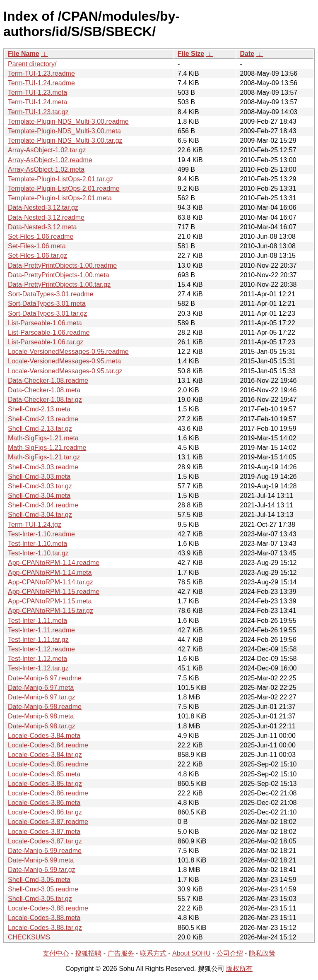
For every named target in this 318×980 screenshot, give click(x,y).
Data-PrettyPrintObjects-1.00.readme (62, 265)
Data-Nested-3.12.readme (46, 217)
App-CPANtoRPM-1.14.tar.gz (51, 582)
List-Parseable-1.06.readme (49, 333)
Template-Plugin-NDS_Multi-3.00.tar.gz (65, 141)
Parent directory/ (32, 64)
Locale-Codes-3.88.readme (48, 908)
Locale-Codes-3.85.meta (44, 774)
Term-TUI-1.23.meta (37, 92)
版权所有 (239, 969)
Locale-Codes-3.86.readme (48, 793)
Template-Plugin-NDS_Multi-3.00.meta (64, 131)
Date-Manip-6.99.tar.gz (42, 870)
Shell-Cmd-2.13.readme (43, 419)
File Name (24, 54)
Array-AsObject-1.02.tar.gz (47, 150)
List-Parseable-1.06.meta (45, 323)
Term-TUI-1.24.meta (37, 102)
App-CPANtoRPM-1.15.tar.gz (51, 611)
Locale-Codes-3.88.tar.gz (45, 928)
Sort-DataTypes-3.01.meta (47, 304)
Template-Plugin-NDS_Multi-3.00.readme (68, 121)
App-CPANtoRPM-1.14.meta (50, 573)
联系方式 (153, 953)
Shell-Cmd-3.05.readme (43, 889)
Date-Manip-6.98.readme (45, 707)
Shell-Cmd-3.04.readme (43, 505)
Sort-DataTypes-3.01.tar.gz (47, 313)
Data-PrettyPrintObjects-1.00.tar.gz (59, 285)
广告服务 (121, 953)
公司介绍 (230, 953)
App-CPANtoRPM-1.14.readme (54, 563)
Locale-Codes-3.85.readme (48, 764)
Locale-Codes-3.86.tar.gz (45, 812)
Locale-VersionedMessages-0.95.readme (68, 352)
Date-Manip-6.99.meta (41, 860)
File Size (191, 54)
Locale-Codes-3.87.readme (48, 822)
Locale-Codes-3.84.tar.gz (45, 755)
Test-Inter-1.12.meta (37, 659)
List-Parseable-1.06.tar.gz (46, 342)
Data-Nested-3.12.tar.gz (43, 208)
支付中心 (56, 953)
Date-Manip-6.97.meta (41, 688)
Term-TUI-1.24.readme (41, 83)
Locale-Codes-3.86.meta (44, 803)
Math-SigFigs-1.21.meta (43, 438)
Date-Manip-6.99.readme (45, 851)
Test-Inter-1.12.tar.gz (38, 668)
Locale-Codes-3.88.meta (44, 918)
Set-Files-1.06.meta (37, 246)
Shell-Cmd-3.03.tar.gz (40, 486)
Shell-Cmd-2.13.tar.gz (40, 429)
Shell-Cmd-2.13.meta (39, 409)
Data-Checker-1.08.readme (48, 381)
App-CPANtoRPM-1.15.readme (54, 592)
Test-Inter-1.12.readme (41, 649)
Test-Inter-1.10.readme (41, 534)
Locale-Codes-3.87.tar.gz (45, 841)
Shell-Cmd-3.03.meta (39, 477)
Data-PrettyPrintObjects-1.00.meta (59, 275)
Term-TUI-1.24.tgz (35, 525)
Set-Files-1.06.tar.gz (37, 256)
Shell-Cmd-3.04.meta (39, 496)
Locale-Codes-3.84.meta (44, 736)
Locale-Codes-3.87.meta (44, 832)
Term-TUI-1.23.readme (41, 73)
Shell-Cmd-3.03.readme (43, 467)
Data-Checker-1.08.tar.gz (45, 400)
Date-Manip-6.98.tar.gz (42, 726)
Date (247, 54)
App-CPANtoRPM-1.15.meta (50, 601)
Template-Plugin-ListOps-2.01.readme (64, 189)
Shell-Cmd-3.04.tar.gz (40, 515)
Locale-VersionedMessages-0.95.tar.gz (65, 371)
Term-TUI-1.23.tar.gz (38, 112)
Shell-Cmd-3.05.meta (39, 880)
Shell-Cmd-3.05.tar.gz (40, 899)
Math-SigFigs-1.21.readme (47, 448)
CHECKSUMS (29, 937)
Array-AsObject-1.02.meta (46, 169)
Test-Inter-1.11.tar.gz (38, 640)
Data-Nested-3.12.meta (42, 227)
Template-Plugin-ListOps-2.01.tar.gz (60, 179)
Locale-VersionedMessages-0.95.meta (64, 361)
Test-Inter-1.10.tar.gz (38, 553)
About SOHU (191, 953)
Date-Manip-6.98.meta (41, 716)
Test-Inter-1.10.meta (37, 544)
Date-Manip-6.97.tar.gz (42, 697)
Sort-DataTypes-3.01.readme (51, 294)
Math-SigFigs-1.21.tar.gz (44, 457)
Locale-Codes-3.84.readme (48, 745)
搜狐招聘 (88, 953)
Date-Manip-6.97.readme (45, 678)
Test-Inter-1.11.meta (37, 621)
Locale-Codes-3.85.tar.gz (45, 784)
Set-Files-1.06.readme (41, 237)
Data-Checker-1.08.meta (44, 390)
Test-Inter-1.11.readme (41, 630)
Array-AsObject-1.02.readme (50, 160)
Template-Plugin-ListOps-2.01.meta (60, 198)
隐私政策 (262, 953)
